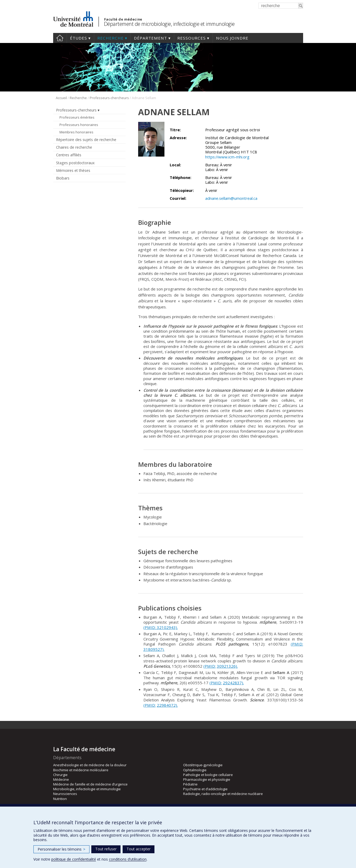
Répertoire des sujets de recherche (86, 140)
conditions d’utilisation (128, 859)
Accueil (60, 38)
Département (151, 38)
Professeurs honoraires (79, 125)
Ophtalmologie (195, 770)
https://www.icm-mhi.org (227, 157)
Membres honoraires (76, 132)
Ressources (192, 38)
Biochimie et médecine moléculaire (81, 770)
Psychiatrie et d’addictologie (205, 789)
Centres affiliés (69, 155)
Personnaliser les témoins (61, 849)
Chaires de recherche (74, 147)
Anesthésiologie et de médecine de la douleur (90, 765)
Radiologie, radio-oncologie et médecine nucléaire (223, 794)
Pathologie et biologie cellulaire (208, 775)
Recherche (111, 38)
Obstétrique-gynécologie (203, 765)
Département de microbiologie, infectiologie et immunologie (169, 24)
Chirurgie (60, 775)
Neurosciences (65, 794)
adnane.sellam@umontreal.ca (231, 198)
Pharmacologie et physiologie (207, 779)
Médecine (61, 779)
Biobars (63, 178)
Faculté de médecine (123, 19)
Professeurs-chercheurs (109, 98)
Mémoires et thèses (73, 170)
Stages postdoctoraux (75, 163)
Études (79, 38)
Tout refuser (106, 849)
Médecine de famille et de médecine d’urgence (90, 784)
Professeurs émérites (77, 117)
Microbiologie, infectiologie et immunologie (87, 789)
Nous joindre (232, 38)
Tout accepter (139, 849)
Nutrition (60, 799)
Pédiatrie (190, 784)
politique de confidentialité (74, 859)
